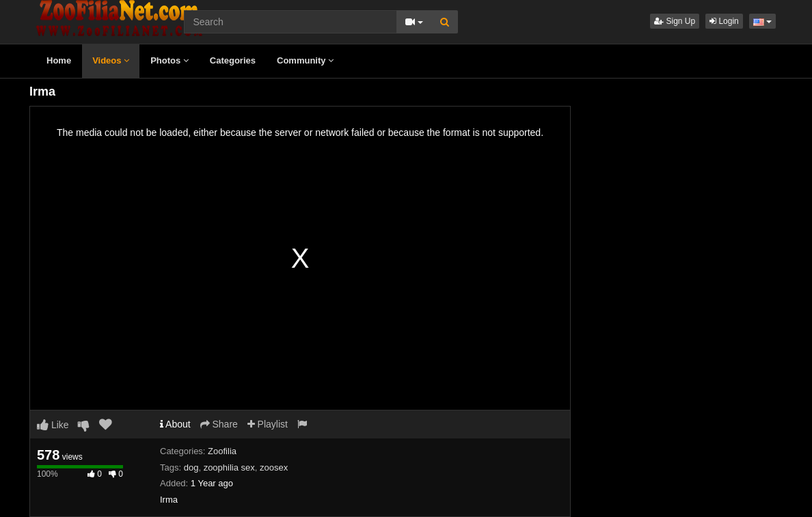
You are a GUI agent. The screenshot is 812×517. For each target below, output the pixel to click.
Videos (111, 60)
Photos (170, 60)
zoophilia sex (229, 467)
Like (53, 425)
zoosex (274, 467)
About (175, 424)
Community (305, 60)
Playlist (268, 424)
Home (59, 60)
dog (191, 467)
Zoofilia (222, 451)
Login (724, 21)
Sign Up (675, 21)
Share (219, 424)
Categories (233, 60)
